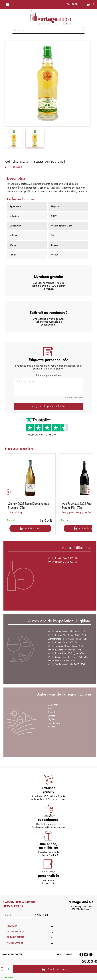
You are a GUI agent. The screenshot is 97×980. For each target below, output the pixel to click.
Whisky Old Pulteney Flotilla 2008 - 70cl (66, 664)
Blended (52, 727)
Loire (10, 512)
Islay (50, 708)
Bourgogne (67, 512)
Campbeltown (54, 723)
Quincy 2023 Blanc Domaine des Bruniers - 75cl (28, 506)
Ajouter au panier (55, 969)
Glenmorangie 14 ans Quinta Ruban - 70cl (67, 639)
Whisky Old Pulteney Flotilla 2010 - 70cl (66, 632)
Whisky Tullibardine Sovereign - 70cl (65, 650)
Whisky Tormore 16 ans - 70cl (61, 661)
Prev (8, 492)
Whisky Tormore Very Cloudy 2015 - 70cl (67, 635)
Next (89, 492)
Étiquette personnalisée (48, 375)
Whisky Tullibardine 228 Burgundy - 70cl (67, 653)
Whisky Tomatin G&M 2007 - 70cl (63, 562)
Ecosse (8, 167)
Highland (18, 167)
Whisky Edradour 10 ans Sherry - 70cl (65, 646)
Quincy (19, 512)
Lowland (52, 716)
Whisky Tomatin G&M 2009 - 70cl (63, 558)
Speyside (52, 712)
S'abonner (41, 915)
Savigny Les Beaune (85, 512)
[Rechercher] (48, 30)
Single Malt (53, 705)
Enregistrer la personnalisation (48, 406)
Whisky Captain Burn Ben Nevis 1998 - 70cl (68, 657)
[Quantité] (8, 969)
